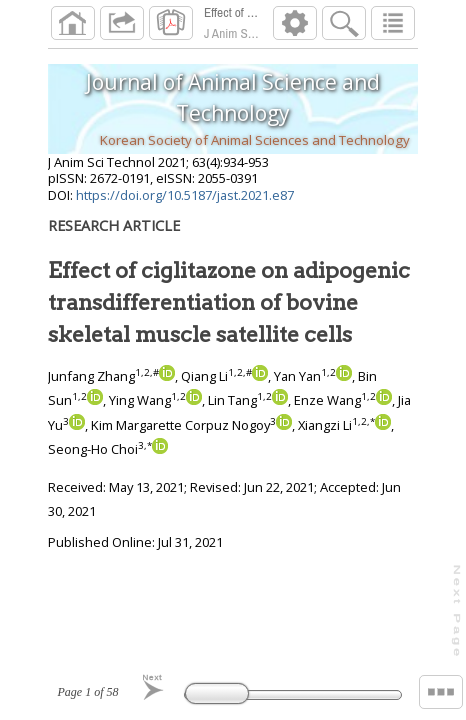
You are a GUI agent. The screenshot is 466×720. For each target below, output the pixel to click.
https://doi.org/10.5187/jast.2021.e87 (185, 195)
